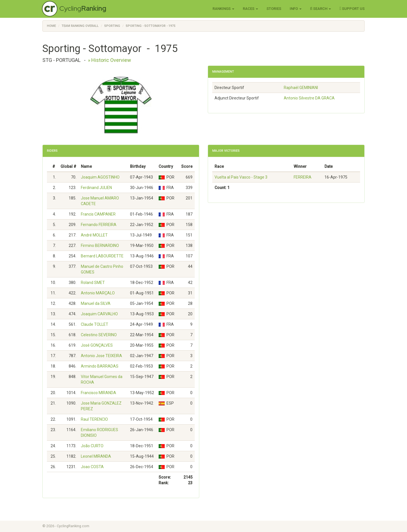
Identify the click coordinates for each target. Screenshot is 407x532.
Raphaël (301, 88)
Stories (274, 9)
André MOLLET (94, 235)
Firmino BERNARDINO (100, 246)
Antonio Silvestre (309, 98)
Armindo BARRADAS (100, 366)
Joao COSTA (92, 467)
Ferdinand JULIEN (96, 188)
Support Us (352, 8)
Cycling (83, 8)
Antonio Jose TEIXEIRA (101, 356)
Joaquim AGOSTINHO (100, 177)
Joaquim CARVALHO (99, 314)
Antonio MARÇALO (98, 293)
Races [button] (250, 9)
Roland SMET (93, 283)
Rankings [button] (223, 9)
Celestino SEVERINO (99, 335)
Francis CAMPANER (98, 214)
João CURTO (92, 446)
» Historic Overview (110, 60)
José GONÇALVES (97, 345)
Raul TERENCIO (94, 419)
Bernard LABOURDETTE (102, 256)
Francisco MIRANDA (98, 393)
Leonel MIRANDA (96, 456)
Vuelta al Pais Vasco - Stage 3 (241, 177)
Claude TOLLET (95, 324)
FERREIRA (303, 177)
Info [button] (296, 9)
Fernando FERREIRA (99, 225)
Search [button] (321, 8)
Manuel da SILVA (96, 303)
